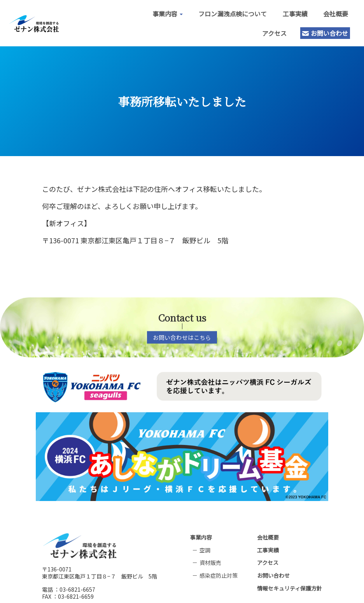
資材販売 (210, 543)
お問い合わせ (318, 31)
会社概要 (328, 12)
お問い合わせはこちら (182, 334)
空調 (205, 531)
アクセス (267, 31)
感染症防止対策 (219, 556)
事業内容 (161, 12)
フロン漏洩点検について (226, 12)
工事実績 (288, 12)
